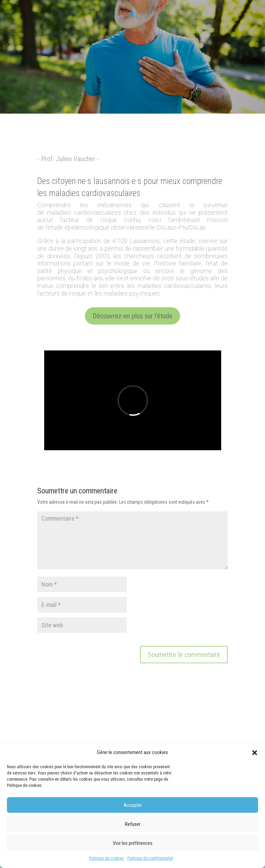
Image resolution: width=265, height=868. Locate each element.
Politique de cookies (106, 858)
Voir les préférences (133, 843)
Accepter (133, 805)
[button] (255, 753)
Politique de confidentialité (150, 858)
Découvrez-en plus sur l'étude (132, 316)
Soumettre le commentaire (184, 655)
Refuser (133, 824)
